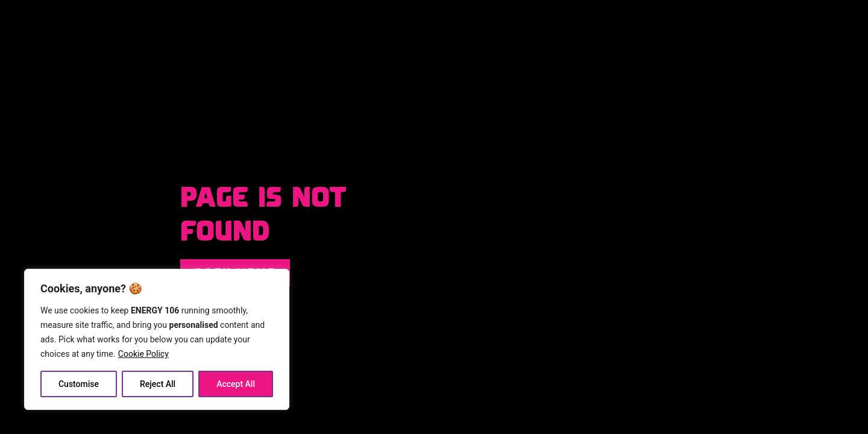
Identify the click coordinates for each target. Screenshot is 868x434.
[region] (157, 339)
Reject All (158, 384)
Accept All (236, 384)
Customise (79, 384)
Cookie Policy (143, 354)
